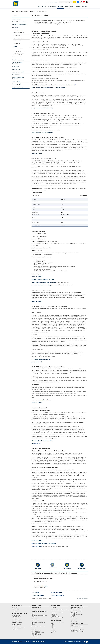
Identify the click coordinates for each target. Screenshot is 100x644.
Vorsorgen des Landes (19, 38)
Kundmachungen (21, 69)
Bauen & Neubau (15, 608)
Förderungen (21, 67)
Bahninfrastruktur (74, 612)
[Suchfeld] (66, 2)
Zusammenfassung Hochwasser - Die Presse (43, 279)
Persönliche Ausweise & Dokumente (21, 78)
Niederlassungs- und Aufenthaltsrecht (38, 622)
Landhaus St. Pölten (21, 57)
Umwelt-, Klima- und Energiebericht (57, 622)
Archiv (31, 11)
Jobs (48, 2)
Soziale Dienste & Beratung (36, 635)
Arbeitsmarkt (73, 626)
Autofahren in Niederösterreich (76, 611)
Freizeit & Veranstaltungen (36, 608)
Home (39, 7)
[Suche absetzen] (74, 2)
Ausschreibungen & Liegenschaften (77, 627)
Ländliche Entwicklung (55, 617)
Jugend (33, 618)
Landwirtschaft (54, 615)
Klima (52, 626)
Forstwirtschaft (54, 613)
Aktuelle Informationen (19, 33)
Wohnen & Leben (15, 611)
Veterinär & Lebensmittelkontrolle (57, 618)
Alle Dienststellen (39, 595)
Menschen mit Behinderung (36, 621)
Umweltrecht (53, 630)
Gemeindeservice (21, 19)
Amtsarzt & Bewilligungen (36, 630)
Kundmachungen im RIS (21, 72)
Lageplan (36, 593)
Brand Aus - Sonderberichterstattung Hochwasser (44, 285)
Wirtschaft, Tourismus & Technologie (77, 631)
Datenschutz (27, 642)
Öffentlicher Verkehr (74, 619)
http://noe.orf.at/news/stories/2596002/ (42, 133)
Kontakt (42, 642)
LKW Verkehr (73, 616)
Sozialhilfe (33, 636)
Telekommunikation (16, 629)
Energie (52, 624)
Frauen (33, 614)
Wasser (52, 632)
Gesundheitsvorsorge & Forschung (38, 632)
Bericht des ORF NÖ (37, 541)
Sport (33, 609)
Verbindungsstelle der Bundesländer (21, 63)
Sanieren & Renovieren (16, 610)
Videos (72, 7)
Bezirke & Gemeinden (82, 7)
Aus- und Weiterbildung (16, 615)
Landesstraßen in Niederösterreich (77, 610)
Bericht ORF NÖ (36, 444)
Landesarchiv (14, 618)
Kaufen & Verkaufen (16, 609)
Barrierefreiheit (17, 642)
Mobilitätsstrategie (74, 618)
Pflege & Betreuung (35, 633)
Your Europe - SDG (21, 84)
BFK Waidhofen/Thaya (45, 400)
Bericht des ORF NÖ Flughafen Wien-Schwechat (44, 543)
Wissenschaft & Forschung (17, 622)
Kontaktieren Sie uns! (59, 595)
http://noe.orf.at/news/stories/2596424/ (42, 108)
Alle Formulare (21, 27)
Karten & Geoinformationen (21, 22)
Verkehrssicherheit (74, 621)
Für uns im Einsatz (18, 44)
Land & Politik (52, 7)
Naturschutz (53, 629)
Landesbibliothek (15, 619)
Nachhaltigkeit (54, 628)
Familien (33, 613)
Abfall (52, 623)
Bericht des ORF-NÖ (37, 153)
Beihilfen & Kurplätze (35, 637)
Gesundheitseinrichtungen (36, 631)
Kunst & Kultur (54, 608)
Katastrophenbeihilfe (18, 49)
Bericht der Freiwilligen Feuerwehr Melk (42, 441)
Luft (52, 627)
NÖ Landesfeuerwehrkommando (42, 359)
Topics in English (54, 2)
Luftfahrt (72, 617)
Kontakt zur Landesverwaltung (21, 24)
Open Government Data (21, 60)
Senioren (33, 623)
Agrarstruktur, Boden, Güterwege (57, 612)
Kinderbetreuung (35, 619)
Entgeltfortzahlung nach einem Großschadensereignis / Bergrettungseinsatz (21, 53)
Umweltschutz (54, 631)
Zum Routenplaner (58, 593)
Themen (44, 7)
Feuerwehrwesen (18, 41)
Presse (67, 7)
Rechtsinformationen (21, 87)
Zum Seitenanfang (83, 599)
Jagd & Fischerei (54, 614)
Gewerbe (72, 628)
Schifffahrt (72, 620)
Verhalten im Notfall (18, 35)
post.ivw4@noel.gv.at (42, 586)
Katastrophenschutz (24, 11)
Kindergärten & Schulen (16, 617)
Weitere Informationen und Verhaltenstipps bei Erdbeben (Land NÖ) (49, 88)
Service (60, 7)
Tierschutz (33, 625)
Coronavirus (34, 629)
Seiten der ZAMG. (71, 85)
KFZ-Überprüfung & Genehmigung (77, 614)
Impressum (36, 642)
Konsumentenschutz (35, 620)
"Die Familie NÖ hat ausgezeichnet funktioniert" (44, 282)
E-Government (21, 75)
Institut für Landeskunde (16, 620)
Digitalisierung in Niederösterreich (18, 628)
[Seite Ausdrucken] (87, 642)
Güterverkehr (73, 613)
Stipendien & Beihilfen (16, 621)
